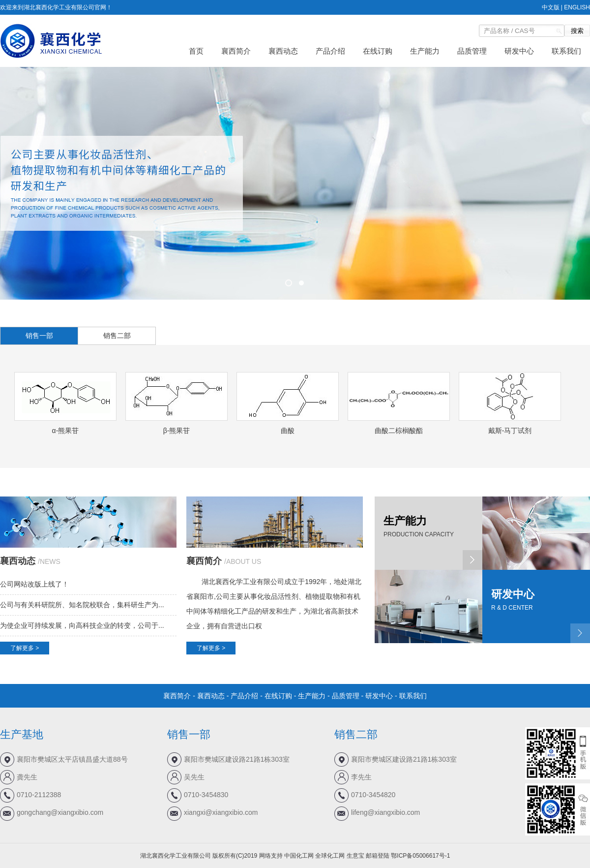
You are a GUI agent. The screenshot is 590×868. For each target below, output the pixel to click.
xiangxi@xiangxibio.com (221, 812)
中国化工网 (299, 856)
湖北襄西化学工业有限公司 (243, 582)
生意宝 (355, 856)
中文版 (551, 7)
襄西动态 (283, 51)
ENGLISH (577, 7)
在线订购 (378, 51)
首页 (196, 51)
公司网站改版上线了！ (34, 584)
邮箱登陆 (378, 856)
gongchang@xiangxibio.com (60, 812)
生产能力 (425, 51)
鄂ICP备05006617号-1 (420, 856)
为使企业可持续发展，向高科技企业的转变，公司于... (82, 625)
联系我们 (566, 51)
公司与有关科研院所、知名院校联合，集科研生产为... (82, 605)
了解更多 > (25, 648)
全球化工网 (330, 856)
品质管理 (472, 51)
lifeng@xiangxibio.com (385, 812)
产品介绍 (330, 51)
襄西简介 (236, 51)
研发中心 (519, 51)
